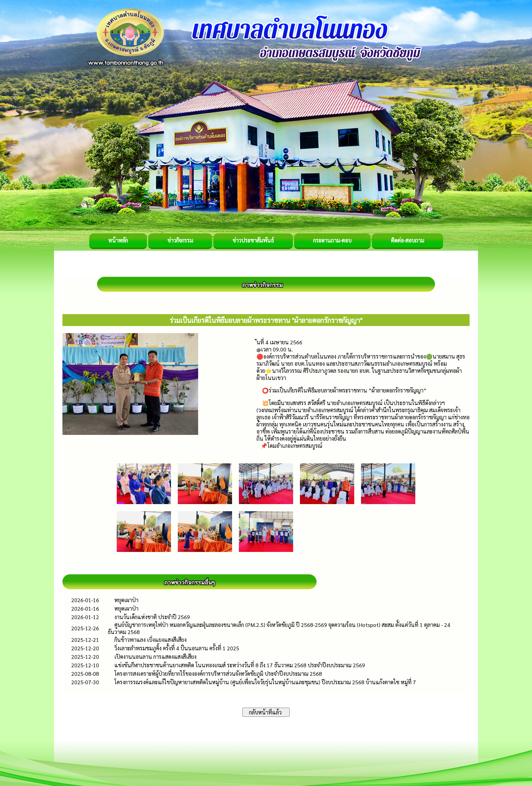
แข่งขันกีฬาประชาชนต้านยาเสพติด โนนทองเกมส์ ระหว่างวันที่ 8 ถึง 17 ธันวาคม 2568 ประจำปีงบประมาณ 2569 (240, 665)
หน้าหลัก (118, 240)
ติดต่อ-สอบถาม (407, 240)
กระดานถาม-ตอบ (332, 240)
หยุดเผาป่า (126, 600)
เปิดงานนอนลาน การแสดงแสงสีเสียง (155, 657)
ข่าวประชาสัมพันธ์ (253, 240)
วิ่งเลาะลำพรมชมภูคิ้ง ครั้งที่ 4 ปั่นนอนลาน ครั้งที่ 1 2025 (177, 648)
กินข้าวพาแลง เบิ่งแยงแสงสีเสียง (150, 640)
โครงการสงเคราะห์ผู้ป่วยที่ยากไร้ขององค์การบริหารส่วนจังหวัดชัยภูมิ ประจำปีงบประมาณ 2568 (218, 674)
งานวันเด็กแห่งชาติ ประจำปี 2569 (152, 617)
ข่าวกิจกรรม (180, 240)
